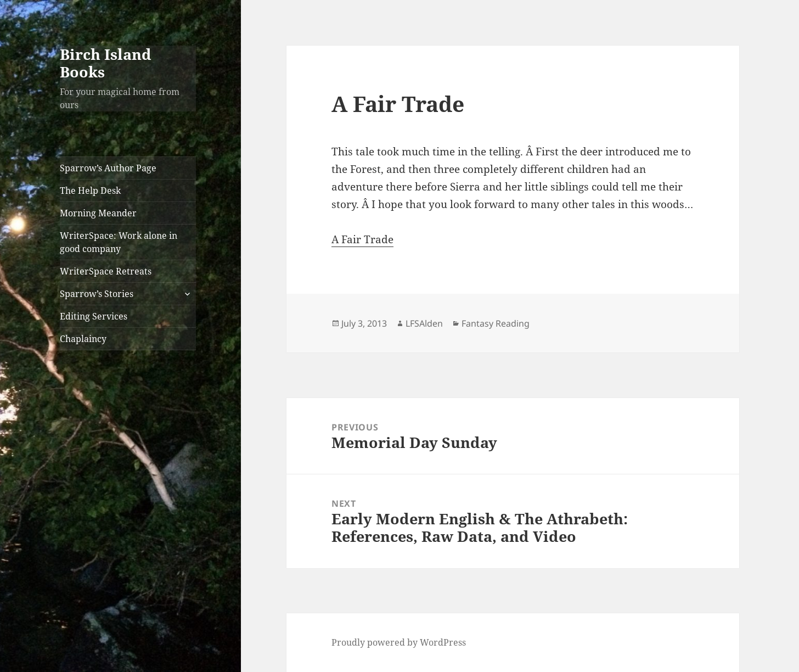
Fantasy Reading (496, 323)
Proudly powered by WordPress (399, 642)
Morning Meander (98, 213)
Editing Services (94, 316)
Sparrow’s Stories (97, 294)
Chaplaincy (83, 339)
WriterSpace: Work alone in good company (119, 242)
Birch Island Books (106, 63)
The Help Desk (90, 191)
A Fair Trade (362, 239)
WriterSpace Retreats (106, 271)
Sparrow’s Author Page (108, 168)
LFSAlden (424, 323)
